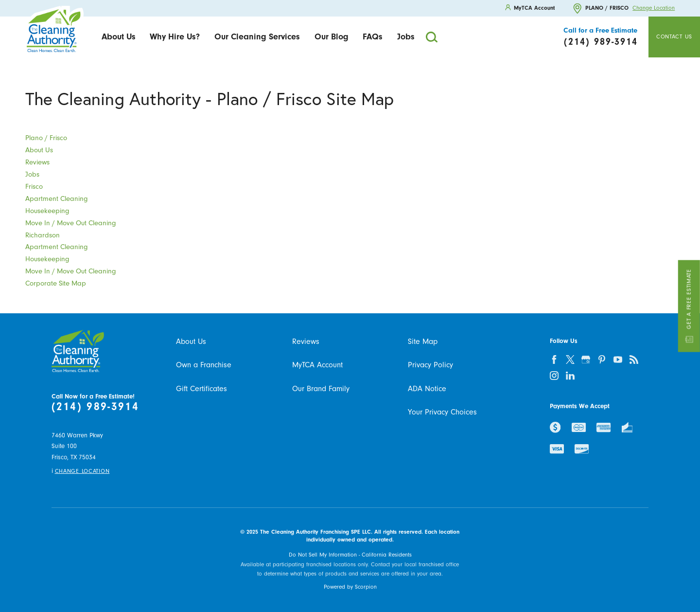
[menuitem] (119, 37)
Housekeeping (47, 211)
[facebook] (554, 359)
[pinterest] (602, 359)
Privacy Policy (430, 365)
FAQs (373, 36)
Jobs (406, 36)
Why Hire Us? (175, 36)
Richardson (43, 235)
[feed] (634, 359)
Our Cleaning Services (257, 36)
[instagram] (554, 375)
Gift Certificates (201, 389)
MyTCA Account (317, 365)
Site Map (423, 342)
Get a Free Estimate (689, 306)
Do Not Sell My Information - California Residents (350, 555)
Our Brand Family (321, 389)
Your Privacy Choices (442, 412)
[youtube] (618, 359)
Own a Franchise (204, 365)
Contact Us (674, 37)
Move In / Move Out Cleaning (71, 223)
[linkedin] (570, 375)
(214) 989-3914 (96, 406)
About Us (119, 36)
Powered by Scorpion (350, 587)
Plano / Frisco (46, 138)
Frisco (34, 187)
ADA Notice (427, 389)
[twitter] (570, 359)
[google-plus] (586, 359)
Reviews (37, 162)
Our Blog (332, 36)
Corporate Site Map (56, 283)
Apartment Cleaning (57, 199)
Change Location (654, 8)
